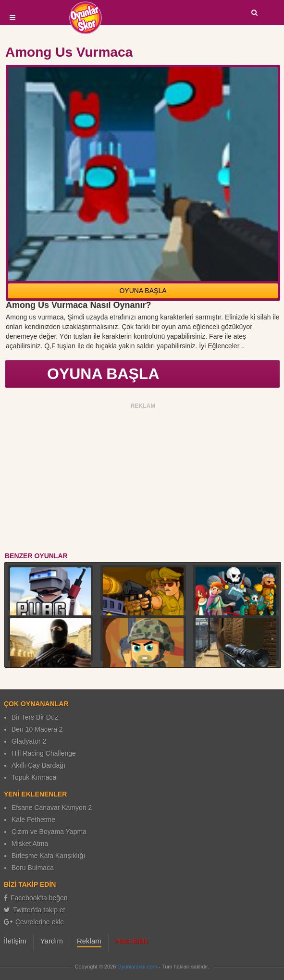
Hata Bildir (132, 941)
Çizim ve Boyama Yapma (49, 832)
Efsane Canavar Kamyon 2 (52, 808)
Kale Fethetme (33, 820)
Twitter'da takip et (35, 910)
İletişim (15, 941)
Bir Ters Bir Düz (35, 717)
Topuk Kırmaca (34, 777)
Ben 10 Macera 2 (37, 729)
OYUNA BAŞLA (143, 291)
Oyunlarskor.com (137, 967)
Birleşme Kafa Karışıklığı (48, 856)
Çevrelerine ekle (34, 922)
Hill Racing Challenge (44, 753)
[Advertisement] (143, 479)
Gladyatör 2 (29, 741)
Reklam (89, 941)
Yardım (52, 941)
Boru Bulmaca (33, 868)
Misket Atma (30, 844)
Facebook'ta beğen (36, 898)
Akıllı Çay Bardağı (38, 765)
